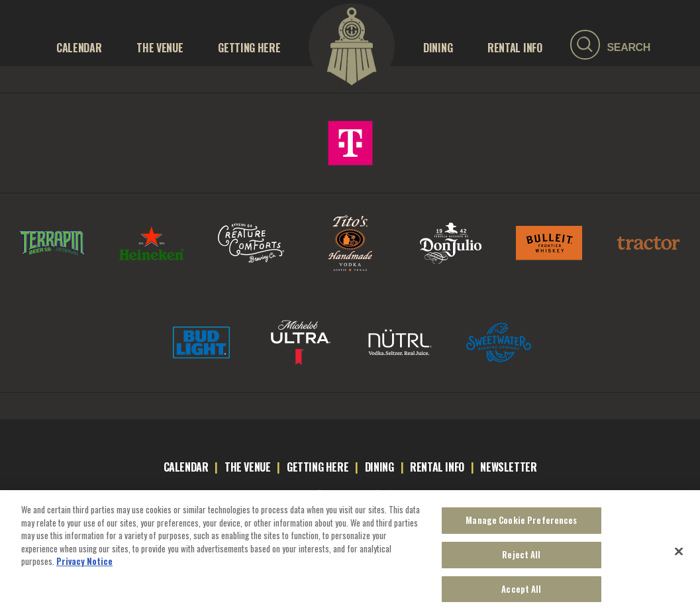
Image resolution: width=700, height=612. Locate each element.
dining (379, 467)
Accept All (521, 594)
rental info (437, 467)
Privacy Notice (84, 566)
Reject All (521, 560)
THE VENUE (160, 48)
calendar (186, 467)
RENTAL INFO (515, 48)
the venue (247, 467)
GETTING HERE (249, 48)
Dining (438, 48)
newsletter (508, 467)
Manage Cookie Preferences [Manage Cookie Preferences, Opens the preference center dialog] (521, 525)
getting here (318, 467)
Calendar (79, 48)
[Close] (679, 557)
